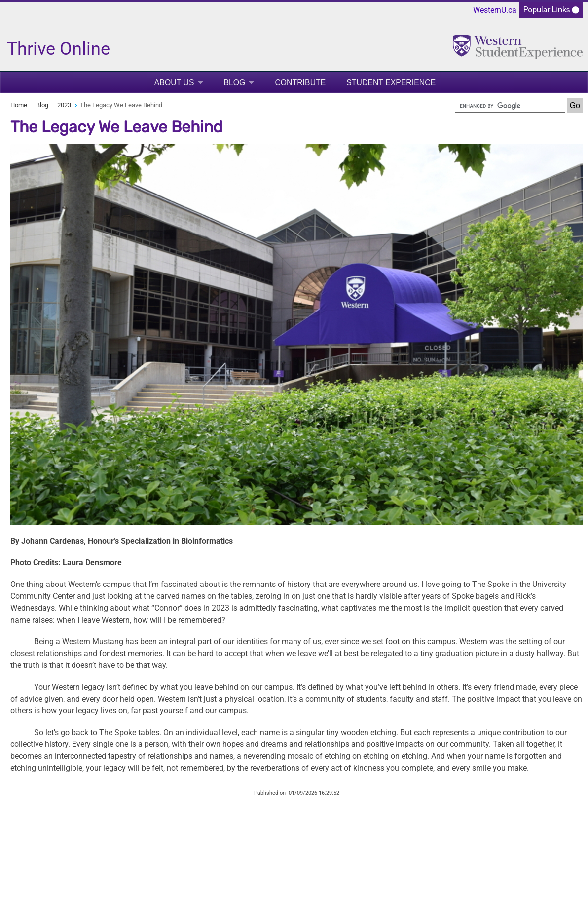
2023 (64, 105)
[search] (510, 106)
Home (19, 105)
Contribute (300, 83)
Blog (234, 83)
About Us (174, 83)
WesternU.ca (495, 10)
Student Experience (391, 83)
